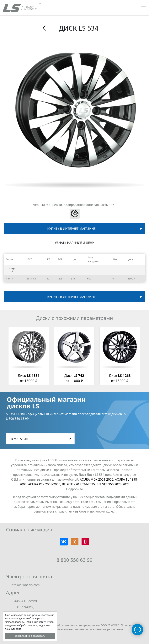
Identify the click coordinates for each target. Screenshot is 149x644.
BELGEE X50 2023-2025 (113, 484)
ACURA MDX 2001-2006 (97, 479)
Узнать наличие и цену (74, 243)
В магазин (19, 439)
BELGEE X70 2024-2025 (79, 484)
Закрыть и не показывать (30, 636)
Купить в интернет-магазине (71, 229)
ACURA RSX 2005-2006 (45, 484)
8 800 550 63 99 (74, 560)
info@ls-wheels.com (25, 585)
